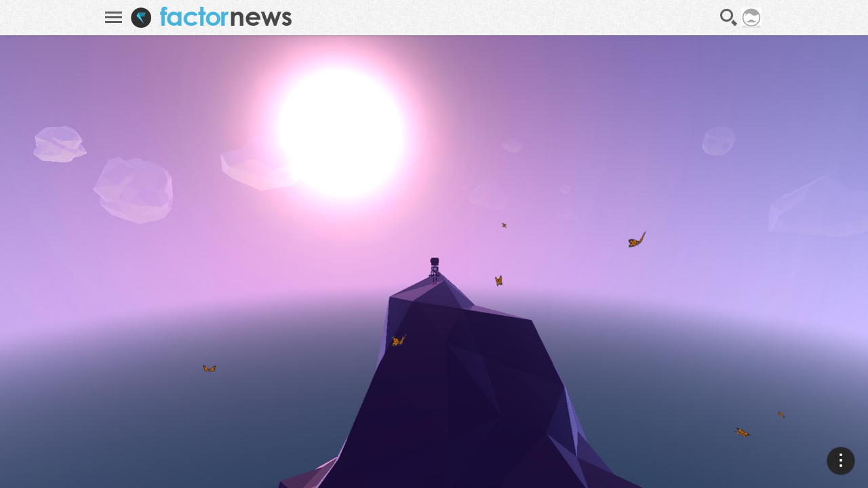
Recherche (729, 18)
